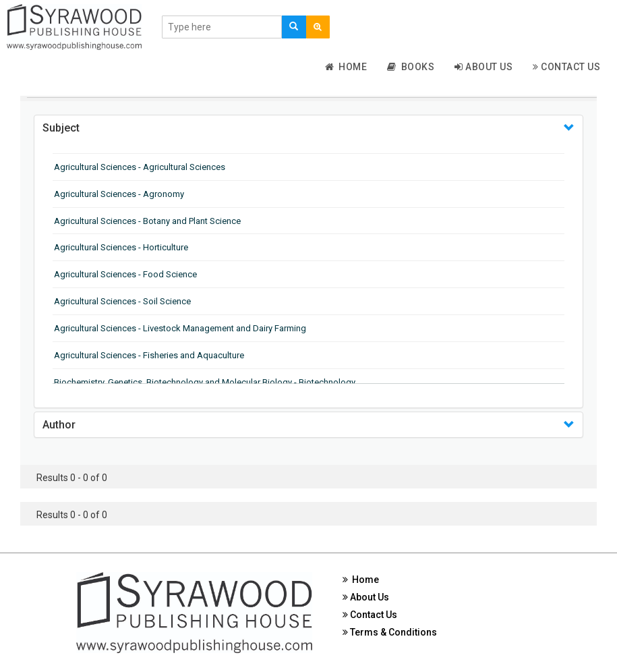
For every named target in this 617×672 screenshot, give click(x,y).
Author (59, 425)
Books (411, 67)
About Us (483, 67)
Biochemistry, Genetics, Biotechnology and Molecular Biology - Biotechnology (205, 382)
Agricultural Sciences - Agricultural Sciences (140, 167)
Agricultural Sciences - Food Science (125, 274)
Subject (61, 128)
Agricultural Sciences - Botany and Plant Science (147, 221)
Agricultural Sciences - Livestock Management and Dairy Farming (180, 328)
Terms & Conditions (390, 632)
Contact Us (566, 67)
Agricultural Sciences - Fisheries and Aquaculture (149, 355)
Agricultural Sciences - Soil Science (122, 301)
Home (346, 67)
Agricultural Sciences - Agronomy (119, 194)
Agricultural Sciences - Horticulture (121, 247)
